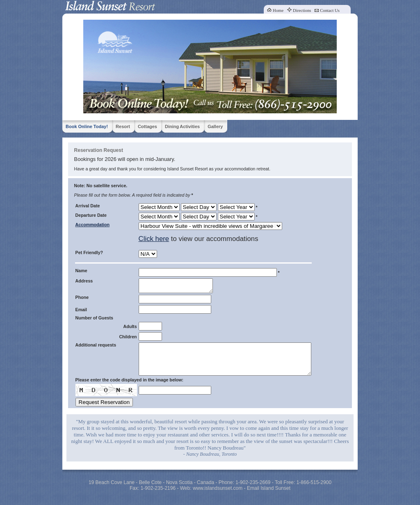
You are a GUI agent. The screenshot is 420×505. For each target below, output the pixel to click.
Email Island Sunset (269, 497)
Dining (172, 126)
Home (278, 10)
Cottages (147, 126)
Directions (302, 10)
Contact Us (330, 10)
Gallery (215, 126)
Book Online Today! (87, 126)
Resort (123, 126)
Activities (190, 126)
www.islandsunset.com (218, 497)
